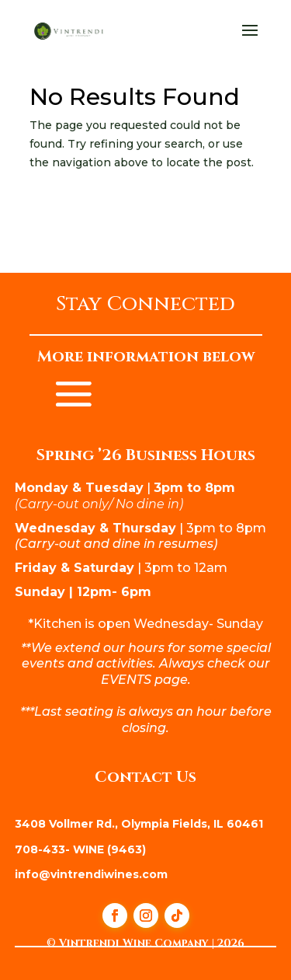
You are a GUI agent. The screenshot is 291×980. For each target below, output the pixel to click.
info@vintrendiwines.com (91, 874)
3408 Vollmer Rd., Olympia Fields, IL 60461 (139, 824)
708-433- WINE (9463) (80, 849)
